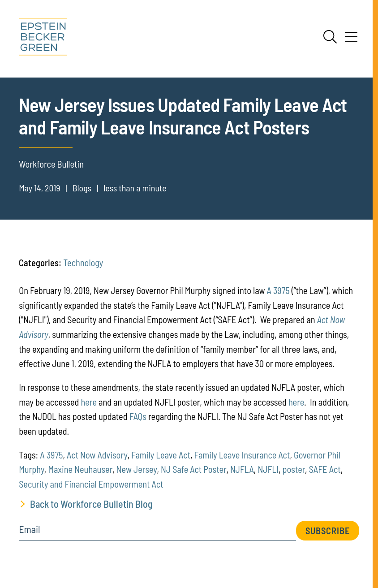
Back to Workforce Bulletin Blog (91, 504)
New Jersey (137, 469)
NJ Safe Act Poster (193, 469)
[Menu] (351, 40)
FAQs (138, 416)
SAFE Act (325, 469)
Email (29, 529)
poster (294, 469)
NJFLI (268, 469)
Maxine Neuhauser (80, 469)
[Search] (330, 37)
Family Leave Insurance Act (242, 455)
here (89, 402)
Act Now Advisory (97, 455)
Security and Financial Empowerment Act (91, 484)
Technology (83, 263)
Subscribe (328, 531)
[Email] (157, 532)
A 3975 (278, 290)
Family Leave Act (161, 455)
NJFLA (242, 469)
